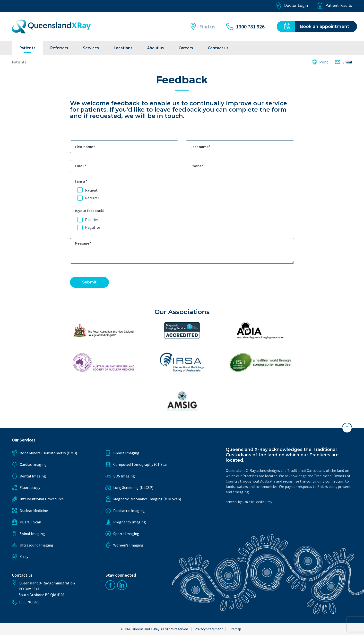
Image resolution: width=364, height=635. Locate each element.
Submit (89, 282)
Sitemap (235, 629)
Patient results (334, 5)
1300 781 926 (245, 26)
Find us (202, 26)
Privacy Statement (209, 629)
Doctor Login (292, 5)
